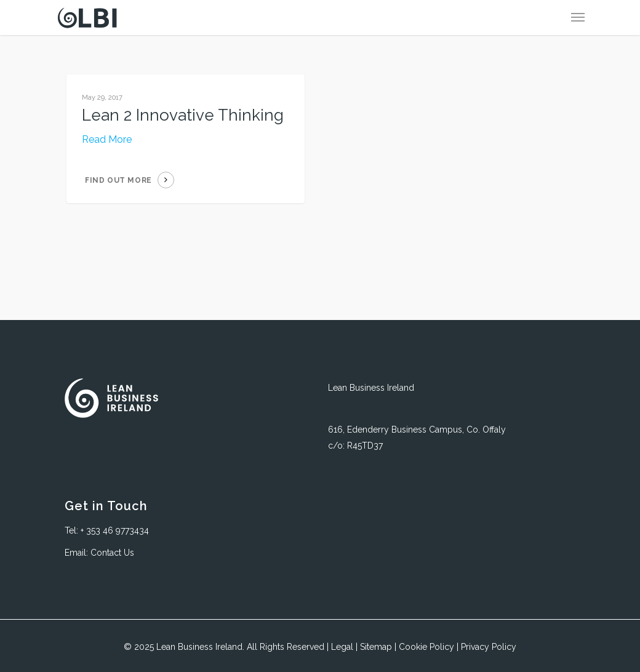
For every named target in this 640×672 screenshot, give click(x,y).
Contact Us (112, 553)
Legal (342, 647)
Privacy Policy (489, 647)
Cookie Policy (426, 647)
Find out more (118, 180)
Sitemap (376, 647)
